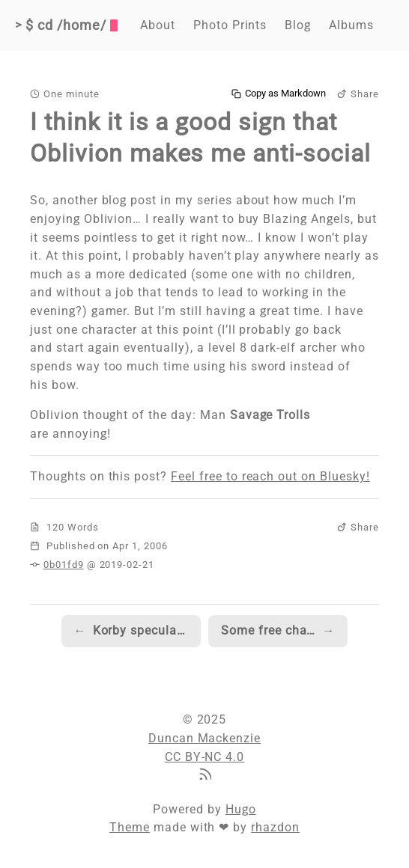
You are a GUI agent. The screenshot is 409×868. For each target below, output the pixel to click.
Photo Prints (230, 25)
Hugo (241, 809)
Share (358, 94)
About (158, 25)
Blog (298, 25)
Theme (130, 827)
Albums (351, 25)
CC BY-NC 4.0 (205, 757)
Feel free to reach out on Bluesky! (270, 476)
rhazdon (275, 827)
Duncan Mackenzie (204, 738)
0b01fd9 (64, 565)
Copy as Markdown (279, 94)
